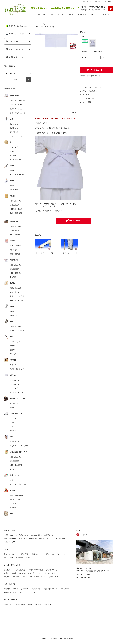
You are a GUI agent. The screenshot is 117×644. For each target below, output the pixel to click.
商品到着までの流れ (11, 589)
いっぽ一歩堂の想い (20, 570)
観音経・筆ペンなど (17, 369)
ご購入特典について (51, 589)
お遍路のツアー (36, 554)
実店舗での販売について (16, 49)
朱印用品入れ (15, 277)
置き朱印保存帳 (15, 254)
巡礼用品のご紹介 (22, 535)
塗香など (13, 508)
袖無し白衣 (14, 128)
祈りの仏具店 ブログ (37, 577)
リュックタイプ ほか (18, 392)
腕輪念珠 (13, 350)
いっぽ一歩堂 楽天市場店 (46, 573)
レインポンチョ (15, 442)
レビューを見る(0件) (87, 98)
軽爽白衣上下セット (17, 109)
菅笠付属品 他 (15, 159)
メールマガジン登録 (34, 604)
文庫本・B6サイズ (16, 246)
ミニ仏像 (13, 503)
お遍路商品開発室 (10, 573)
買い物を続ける (85, 95)
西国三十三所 (15, 205)
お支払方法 (24, 589)
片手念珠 (13, 346)
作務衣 (12, 407)
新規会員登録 (107, 2)
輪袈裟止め (14, 190)
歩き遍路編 (33, 539)
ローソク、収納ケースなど (19, 484)
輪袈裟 (12, 186)
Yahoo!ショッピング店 (27, 573)
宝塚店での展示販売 (36, 570)
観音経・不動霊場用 (17, 331)
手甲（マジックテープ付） (46, 253)
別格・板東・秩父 (16, 235)
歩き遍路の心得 (61, 539)
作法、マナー (9, 558)
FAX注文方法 (65, 589)
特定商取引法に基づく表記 (13, 592)
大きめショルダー (16, 380)
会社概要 (7, 570)
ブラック (13, 423)
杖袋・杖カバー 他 (17, 175)
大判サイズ (14, 250)
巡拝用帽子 (14, 155)
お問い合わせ (48, 604)
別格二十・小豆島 (16, 209)
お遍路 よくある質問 (15, 34)
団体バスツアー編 (10, 539)
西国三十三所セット (17, 105)
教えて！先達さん (10, 554)
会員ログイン (97, 2)
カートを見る (84, 535)
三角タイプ (14, 147)
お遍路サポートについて (16, 57)
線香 (12, 480)
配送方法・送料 (36, 589)
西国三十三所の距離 (23, 558)
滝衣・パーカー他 (16, 136)
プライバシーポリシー (33, 592)
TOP (36, 24)
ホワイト (13, 419)
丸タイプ (13, 151)
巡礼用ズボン (15, 132)
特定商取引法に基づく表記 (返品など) (90, 76)
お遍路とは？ (9, 535)
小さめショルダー (16, 384)
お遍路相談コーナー (52, 570)
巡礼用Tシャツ (15, 403)
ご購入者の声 (12, 42)
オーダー (13, 431)
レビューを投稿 (85, 102)
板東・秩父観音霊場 (17, 296)
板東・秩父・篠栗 (16, 213)
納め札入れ (14, 315)
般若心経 (13, 365)
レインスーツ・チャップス (19, 446)
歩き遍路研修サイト (54, 577)
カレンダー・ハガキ (17, 469)
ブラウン (13, 427)
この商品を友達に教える (88, 91)
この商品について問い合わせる (91, 87)
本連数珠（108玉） (17, 342)
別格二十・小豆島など (18, 300)
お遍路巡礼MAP (10, 542)
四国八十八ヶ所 (15, 201)
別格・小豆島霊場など (18, 465)
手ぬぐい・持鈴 (15, 499)
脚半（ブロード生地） (71, 253)
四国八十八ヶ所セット (18, 101)
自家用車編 (23, 539)
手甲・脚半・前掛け (47, 27)
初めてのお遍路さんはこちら (17, 26)
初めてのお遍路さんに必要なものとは (44, 535)
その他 (42, 24)
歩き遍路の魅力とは (46, 539)
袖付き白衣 (14, 124)
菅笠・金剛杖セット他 (18, 113)
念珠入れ (13, 354)
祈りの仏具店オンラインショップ (16, 577)
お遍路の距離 (23, 554)
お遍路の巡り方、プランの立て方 (55, 554)
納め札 (12, 311)
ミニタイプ (14, 388)
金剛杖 (12, 171)
